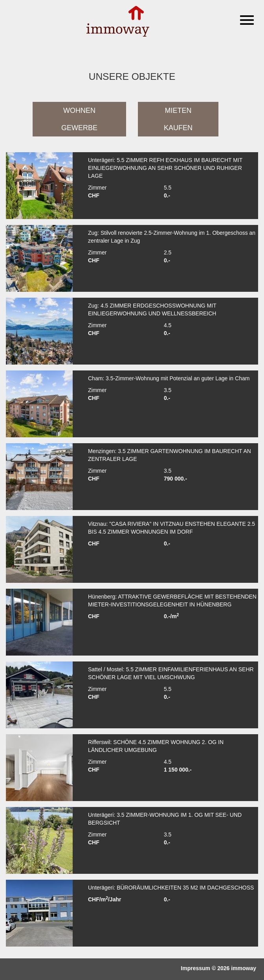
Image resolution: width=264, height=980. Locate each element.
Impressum (195, 968)
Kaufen (178, 128)
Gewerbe (79, 128)
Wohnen (79, 111)
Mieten (178, 111)
